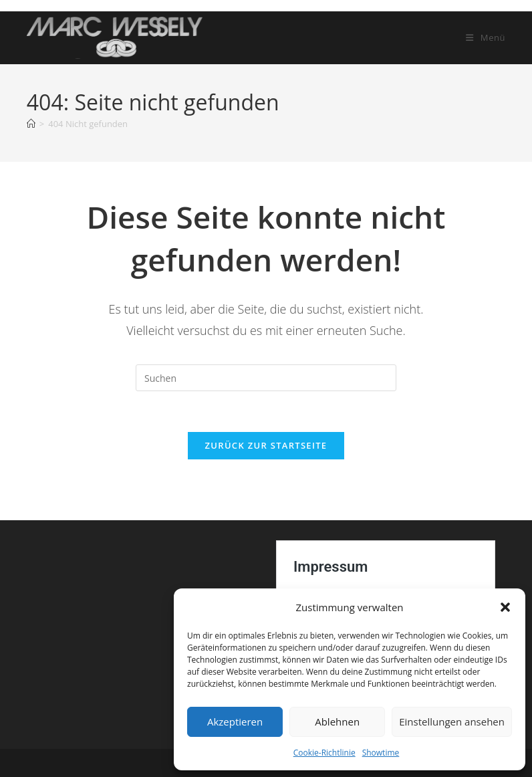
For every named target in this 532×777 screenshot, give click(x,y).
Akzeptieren (235, 721)
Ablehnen (337, 721)
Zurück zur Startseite (266, 445)
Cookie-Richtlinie (324, 753)
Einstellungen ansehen (452, 721)
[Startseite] (31, 124)
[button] (505, 607)
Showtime (381, 753)
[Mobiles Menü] (486, 37)
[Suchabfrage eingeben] (266, 378)
